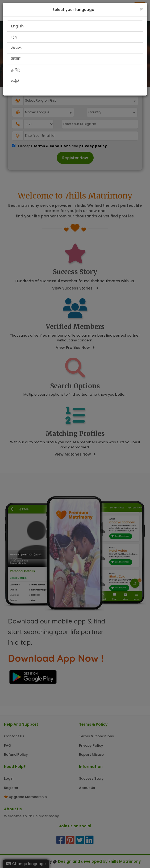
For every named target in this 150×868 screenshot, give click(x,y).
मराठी (16, 59)
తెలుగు (16, 48)
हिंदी (14, 37)
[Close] (141, 9)
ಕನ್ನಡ (15, 81)
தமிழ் (16, 70)
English (17, 26)
